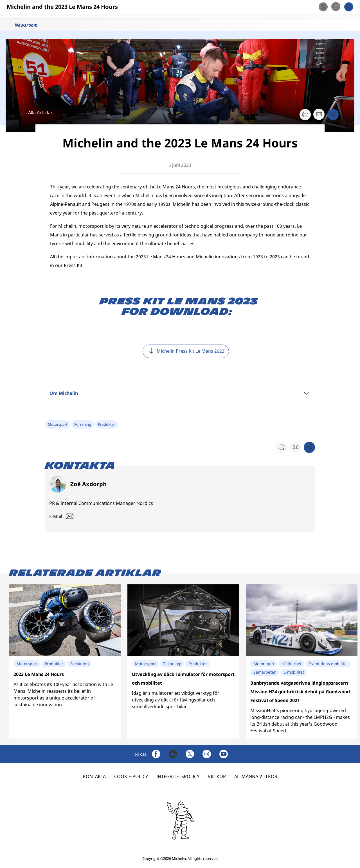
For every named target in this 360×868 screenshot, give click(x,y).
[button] (350, 9)
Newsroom (26, 25)
